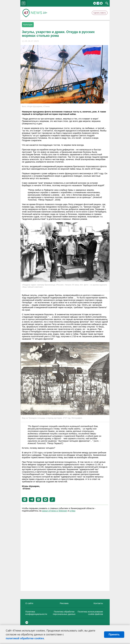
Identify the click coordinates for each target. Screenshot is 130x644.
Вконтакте (95, 3)
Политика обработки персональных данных (64, 613)
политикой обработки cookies (25, 638)
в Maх (72, 511)
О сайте (29, 603)
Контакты (98, 603)
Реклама (64, 603)
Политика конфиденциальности (36, 613)
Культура (28, 25)
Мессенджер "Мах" (101, 3)
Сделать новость (100, 13)
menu (23, 3)
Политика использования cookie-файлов (90, 613)
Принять (114, 635)
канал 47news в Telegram (55, 511)
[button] (25, 500)
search (107, 3)
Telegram (98, 3)
